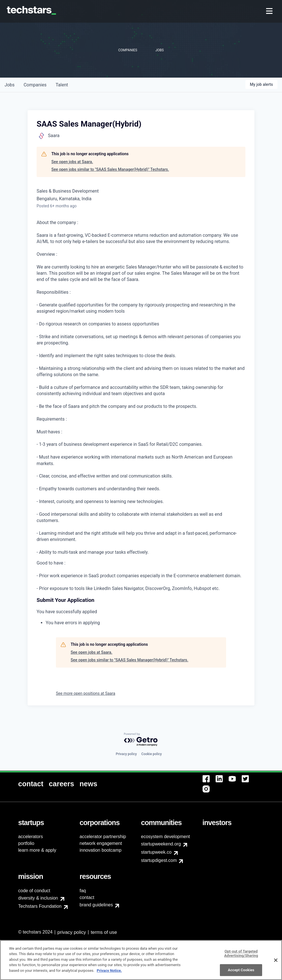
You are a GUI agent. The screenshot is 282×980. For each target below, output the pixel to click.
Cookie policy (151, 754)
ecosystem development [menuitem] (166, 837)
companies (35, 85)
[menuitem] (270, 11)
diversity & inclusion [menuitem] (38, 898)
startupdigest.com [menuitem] (159, 860)
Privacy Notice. (109, 974)
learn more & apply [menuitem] (37, 850)
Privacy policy (126, 754)
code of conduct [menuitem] (34, 891)
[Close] (276, 963)
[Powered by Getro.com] (141, 740)
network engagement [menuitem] (101, 843)
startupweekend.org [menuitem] (161, 844)
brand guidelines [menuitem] (96, 905)
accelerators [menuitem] (30, 837)
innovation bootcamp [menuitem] (101, 850)
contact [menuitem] (87, 897)
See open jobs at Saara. (72, 162)
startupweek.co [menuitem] (156, 852)
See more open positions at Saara (86, 693)
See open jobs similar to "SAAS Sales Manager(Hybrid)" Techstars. (110, 169)
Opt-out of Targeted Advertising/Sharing (241, 957)
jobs (10, 85)
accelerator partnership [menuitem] (103, 837)
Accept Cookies (241, 973)
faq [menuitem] (83, 891)
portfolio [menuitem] (26, 843)
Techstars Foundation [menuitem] (40, 906)
